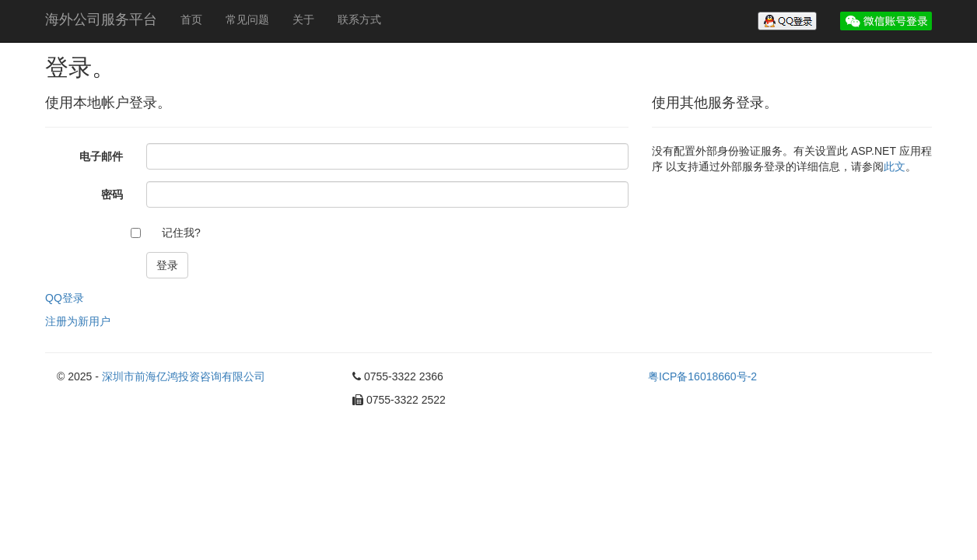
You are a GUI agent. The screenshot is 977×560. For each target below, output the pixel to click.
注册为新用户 (78, 321)
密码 (112, 194)
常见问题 (247, 19)
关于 (303, 19)
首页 (191, 19)
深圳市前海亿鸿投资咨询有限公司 (184, 376)
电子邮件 (101, 156)
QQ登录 (65, 298)
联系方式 (359, 19)
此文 (895, 166)
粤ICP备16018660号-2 (702, 376)
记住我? (181, 233)
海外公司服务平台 (101, 19)
